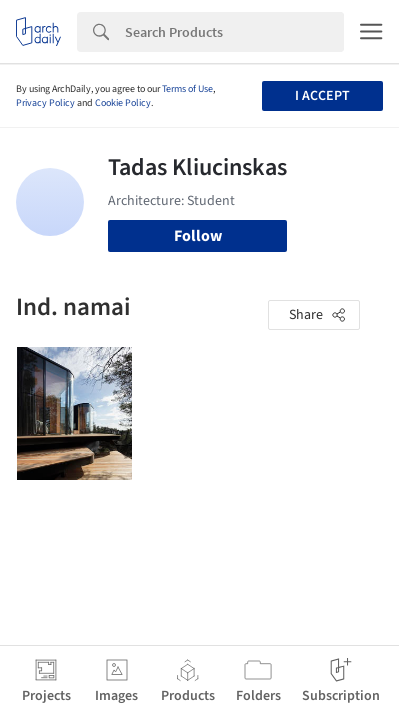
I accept (322, 96)
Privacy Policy (45, 103)
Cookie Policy (123, 103)
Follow (198, 236)
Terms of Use (187, 89)
